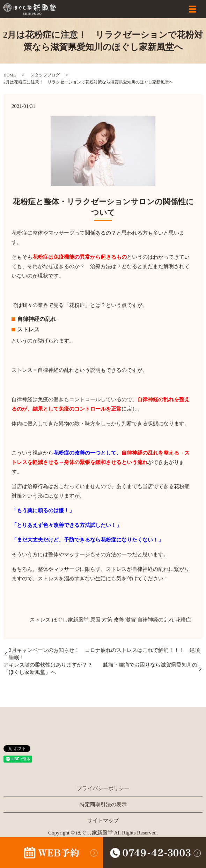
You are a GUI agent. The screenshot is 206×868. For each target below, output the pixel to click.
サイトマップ (103, 821)
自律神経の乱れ (156, 620)
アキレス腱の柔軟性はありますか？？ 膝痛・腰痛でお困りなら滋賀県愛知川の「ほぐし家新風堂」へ (100, 668)
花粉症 (183, 620)
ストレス (40, 620)
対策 (107, 620)
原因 (95, 620)
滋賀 (131, 620)
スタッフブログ (45, 75)
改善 (119, 620)
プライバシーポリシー (103, 788)
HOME (10, 75)
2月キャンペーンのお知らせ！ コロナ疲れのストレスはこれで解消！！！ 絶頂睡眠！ (104, 654)
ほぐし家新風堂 (70, 620)
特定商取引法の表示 (103, 804)
